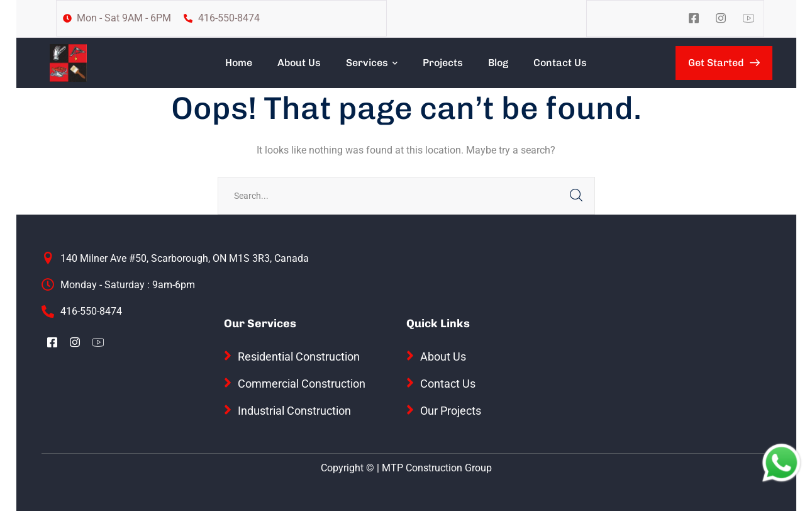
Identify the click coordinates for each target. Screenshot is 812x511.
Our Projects (451, 411)
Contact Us (448, 384)
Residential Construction (299, 357)
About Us (443, 357)
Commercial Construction (302, 384)
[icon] (694, 19)
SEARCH (576, 196)
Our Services (260, 323)
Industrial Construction (294, 411)
